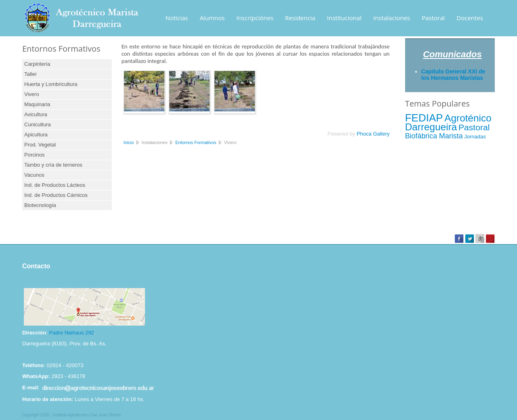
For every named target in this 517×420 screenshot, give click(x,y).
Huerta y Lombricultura (51, 84)
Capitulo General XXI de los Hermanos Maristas (453, 75)
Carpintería (37, 64)
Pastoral (433, 18)
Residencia (300, 18)
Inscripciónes (255, 18)
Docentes (470, 18)
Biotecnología (40, 205)
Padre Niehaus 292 (71, 333)
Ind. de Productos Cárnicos (56, 195)
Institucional (345, 18)
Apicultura (36, 135)
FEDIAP (424, 118)
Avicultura (36, 114)
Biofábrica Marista (434, 136)
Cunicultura (38, 124)
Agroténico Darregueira (448, 122)
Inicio (129, 142)
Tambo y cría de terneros (53, 165)
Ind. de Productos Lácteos (55, 185)
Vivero (32, 94)
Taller (30, 74)
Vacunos (34, 175)
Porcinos (35, 155)
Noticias (177, 18)
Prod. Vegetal (40, 145)
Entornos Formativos (196, 142)
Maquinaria (37, 104)
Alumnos (212, 18)
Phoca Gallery (373, 134)
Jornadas (475, 137)
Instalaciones (392, 18)
